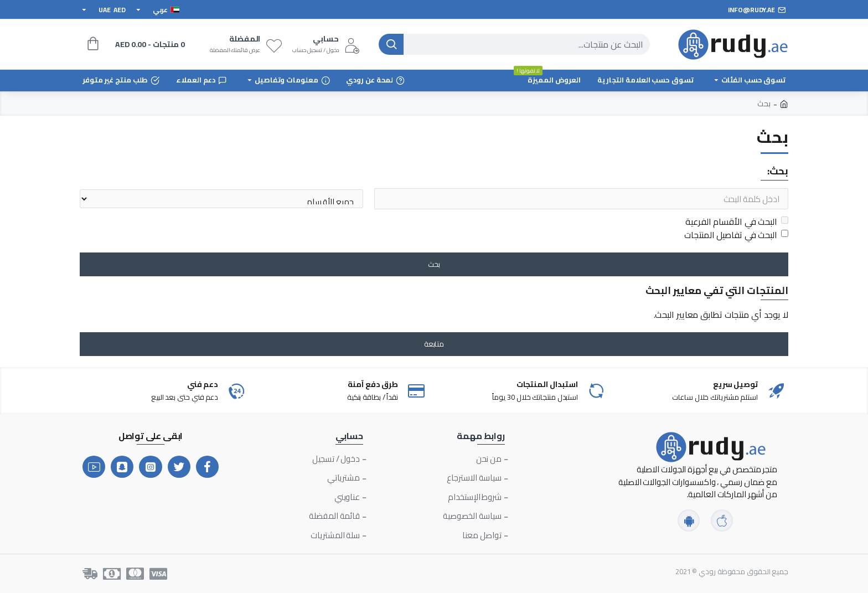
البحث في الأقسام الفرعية (737, 221)
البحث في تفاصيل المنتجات (736, 235)
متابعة (434, 344)
